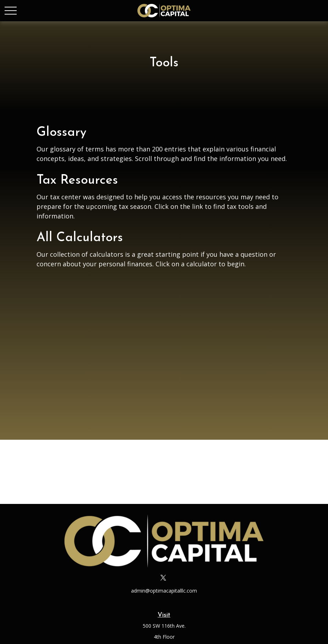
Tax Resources (77, 181)
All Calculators (80, 238)
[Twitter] (163, 578)
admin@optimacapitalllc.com (164, 591)
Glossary (61, 133)
